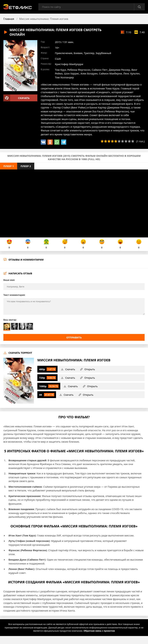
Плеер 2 (26, 166)
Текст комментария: (14, 295)
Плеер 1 (9, 166)
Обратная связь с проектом (99, 631)
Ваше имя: (9, 280)
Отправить (74, 337)
